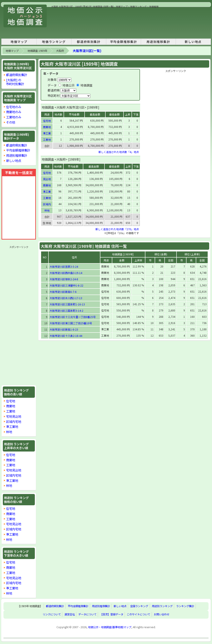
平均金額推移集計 (124, 42)
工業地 (11, 411)
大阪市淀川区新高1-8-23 (64, 329)
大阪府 (60, 51)
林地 (9, 432)
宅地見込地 (14, 416)
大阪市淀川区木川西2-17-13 (66, 298)
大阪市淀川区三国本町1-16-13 (67, 304)
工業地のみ (14, 117)
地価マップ (19, 42)
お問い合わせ (162, 615)
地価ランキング (54, 42)
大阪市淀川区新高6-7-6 (63, 292)
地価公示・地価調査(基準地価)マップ (110, 627)
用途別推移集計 (158, 42)
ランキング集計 (185, 606)
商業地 (11, 406)
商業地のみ (14, 112)
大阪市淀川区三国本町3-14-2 (66, 311)
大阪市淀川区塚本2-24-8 (64, 279)
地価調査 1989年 (37, 51)
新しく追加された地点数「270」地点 (117, 229)
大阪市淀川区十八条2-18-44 (66, 336)
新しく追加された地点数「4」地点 (119, 152)
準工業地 (12, 426)
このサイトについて (138, 615)
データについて (87, 615)
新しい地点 (193, 42)
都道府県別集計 (89, 42)
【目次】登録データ (112, 615)
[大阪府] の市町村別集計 (15, 82)
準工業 (47, 133)
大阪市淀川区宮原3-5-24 (64, 267)
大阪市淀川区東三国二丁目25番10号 (71, 323)
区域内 (47, 204)
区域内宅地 (14, 421)
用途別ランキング (162, 606)
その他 (11, 122)
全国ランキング (139, 606)
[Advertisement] (66, 22)
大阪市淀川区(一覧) (87, 51)
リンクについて (52, 615)
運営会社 (70, 615)
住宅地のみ (14, 107)
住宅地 (11, 401)
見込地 (47, 179)
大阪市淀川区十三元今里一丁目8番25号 (73, 317)
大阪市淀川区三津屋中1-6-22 (66, 285)
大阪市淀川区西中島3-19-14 (66, 273)
